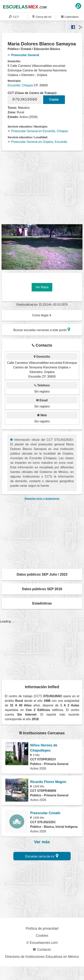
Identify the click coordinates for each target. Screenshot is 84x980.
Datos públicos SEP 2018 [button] (42, 589)
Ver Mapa (42, 287)
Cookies (42, 936)
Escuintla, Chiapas (20, 85)
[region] (43, 188)
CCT (14, 17)
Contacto (42, 950)
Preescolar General (23, 55)
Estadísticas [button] (42, 603)
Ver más (42, 842)
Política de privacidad (42, 928)
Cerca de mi (42, 17)
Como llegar (42, 315)
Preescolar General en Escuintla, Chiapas (38, 131)
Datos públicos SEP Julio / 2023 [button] (42, 574)
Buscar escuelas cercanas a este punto (42, 329)
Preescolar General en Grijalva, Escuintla (37, 142)
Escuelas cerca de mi (42, 856)
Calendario (70, 17)
